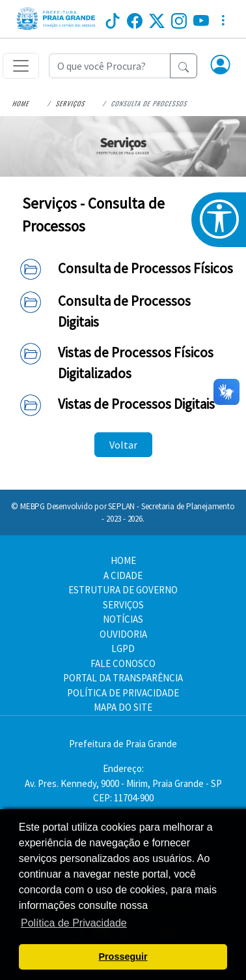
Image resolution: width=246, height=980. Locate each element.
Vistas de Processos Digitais (136, 404)
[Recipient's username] (110, 66)
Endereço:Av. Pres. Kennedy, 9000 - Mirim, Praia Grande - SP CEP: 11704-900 (123, 783)
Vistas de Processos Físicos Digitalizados (136, 363)
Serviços (71, 103)
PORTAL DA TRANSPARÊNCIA (123, 678)
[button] (221, 66)
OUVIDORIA (123, 634)
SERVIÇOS (123, 605)
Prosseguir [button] (123, 957)
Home (21, 103)
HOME (123, 560)
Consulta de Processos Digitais (124, 311)
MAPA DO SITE (123, 707)
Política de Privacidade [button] (74, 923)
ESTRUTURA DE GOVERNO (123, 590)
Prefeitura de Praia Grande (123, 744)
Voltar (123, 445)
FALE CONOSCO (123, 663)
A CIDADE (123, 575)
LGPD (123, 648)
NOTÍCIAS (123, 619)
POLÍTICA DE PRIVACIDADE (123, 693)
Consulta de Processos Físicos (145, 268)
